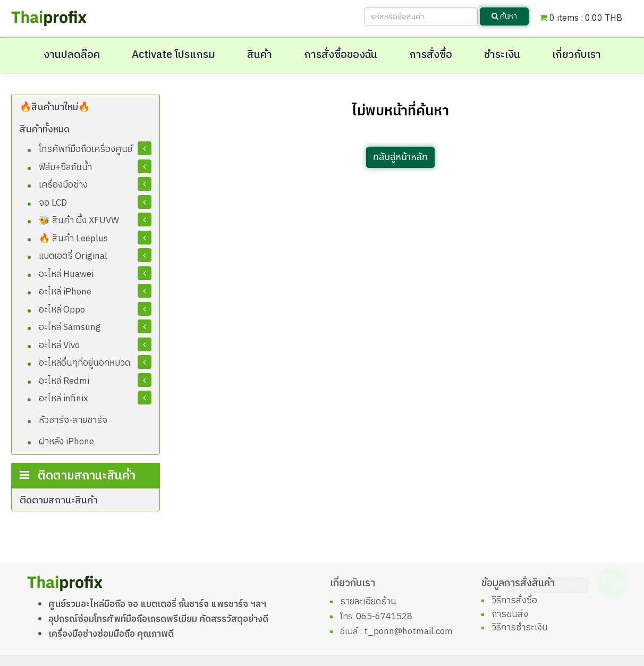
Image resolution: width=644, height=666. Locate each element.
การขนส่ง (510, 614)
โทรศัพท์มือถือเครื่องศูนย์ (86, 149)
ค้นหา (504, 16)
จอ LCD (53, 203)
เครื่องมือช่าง (63, 185)
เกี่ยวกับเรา (577, 55)
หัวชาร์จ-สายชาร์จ (73, 420)
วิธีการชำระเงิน (520, 628)
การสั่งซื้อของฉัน (341, 55)
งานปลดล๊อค (72, 55)
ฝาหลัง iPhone (66, 442)
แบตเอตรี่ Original (73, 256)
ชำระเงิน (502, 55)
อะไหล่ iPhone (65, 292)
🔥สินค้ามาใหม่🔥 (55, 107)
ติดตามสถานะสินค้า (59, 501)
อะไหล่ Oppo (62, 310)
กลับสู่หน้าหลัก (400, 157)
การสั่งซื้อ (431, 55)
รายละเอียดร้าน (368, 602)
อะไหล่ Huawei (66, 274)
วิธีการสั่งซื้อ (514, 601)
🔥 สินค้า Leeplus (73, 239)
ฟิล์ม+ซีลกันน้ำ (65, 167)
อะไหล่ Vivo (59, 345)
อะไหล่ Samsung (70, 327)
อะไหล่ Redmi (64, 381)
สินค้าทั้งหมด (45, 130)
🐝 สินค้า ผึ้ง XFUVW (79, 221)
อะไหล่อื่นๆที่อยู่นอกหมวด (84, 363)
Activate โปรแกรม (173, 55)
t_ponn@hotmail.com (408, 631)
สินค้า (260, 55)
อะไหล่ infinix (63, 399)
